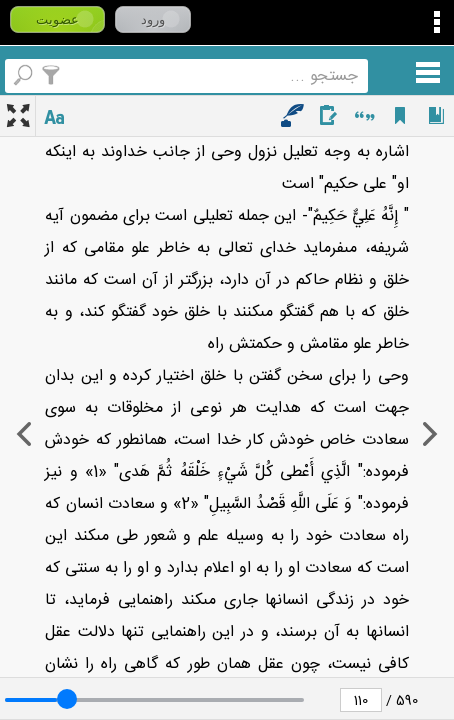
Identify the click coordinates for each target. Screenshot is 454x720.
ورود (153, 19)
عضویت (57, 19)
